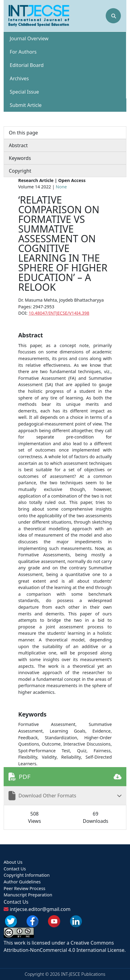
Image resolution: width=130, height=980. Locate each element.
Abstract (18, 145)
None (62, 187)
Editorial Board (27, 65)
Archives (19, 78)
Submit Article (26, 105)
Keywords (20, 158)
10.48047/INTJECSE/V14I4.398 (59, 313)
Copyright (20, 171)
